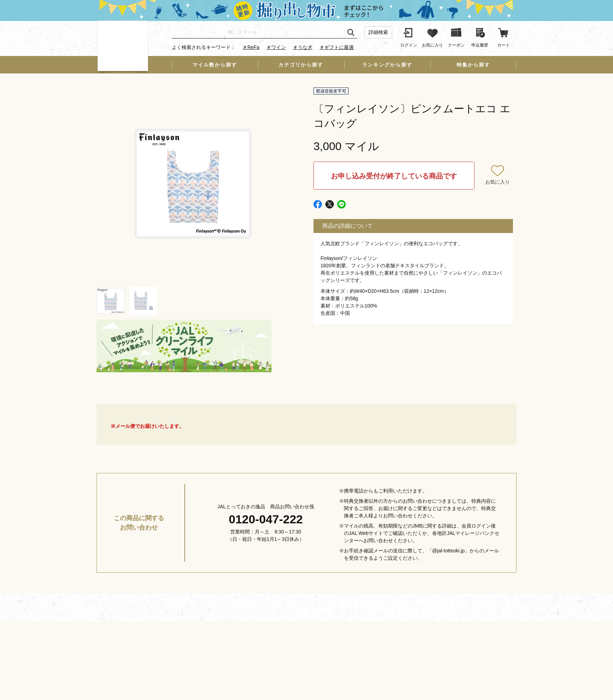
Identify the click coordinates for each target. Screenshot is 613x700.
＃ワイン (276, 47)
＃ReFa (251, 47)
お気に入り (498, 182)
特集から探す (473, 65)
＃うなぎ (303, 47)
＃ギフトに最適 (337, 47)
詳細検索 (378, 32)
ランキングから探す (387, 65)
